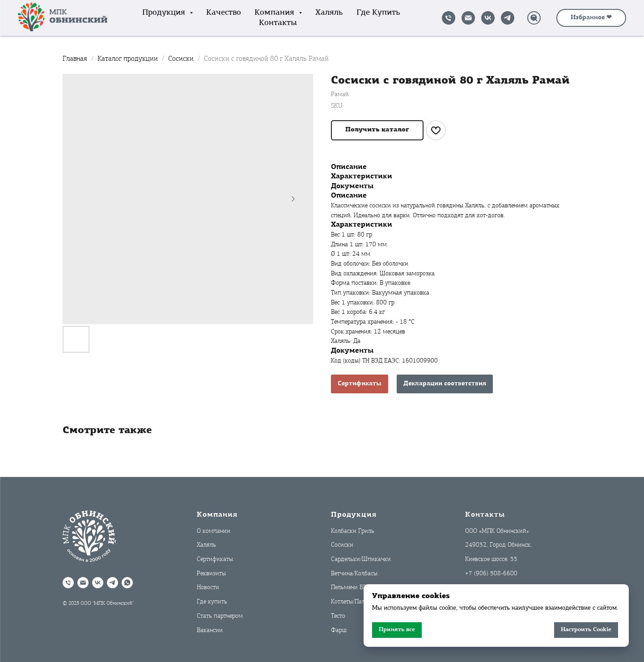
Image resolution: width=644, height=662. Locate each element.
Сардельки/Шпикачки (361, 559)
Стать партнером (220, 616)
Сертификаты (360, 384)
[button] (377, 130)
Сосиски (182, 59)
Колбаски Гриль (353, 531)
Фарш (339, 630)
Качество (224, 13)
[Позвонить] (449, 18)
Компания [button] (275, 13)
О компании (214, 531)
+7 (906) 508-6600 (491, 574)
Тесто (338, 616)
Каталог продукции (129, 59)
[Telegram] (508, 18)
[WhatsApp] (127, 583)
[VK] (488, 18)
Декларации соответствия (445, 384)
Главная (75, 59)
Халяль (329, 13)
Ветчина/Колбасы (354, 574)
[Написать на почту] (468, 18)
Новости (208, 588)
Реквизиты (211, 574)
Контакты (278, 23)
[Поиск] (534, 18)
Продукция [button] (165, 13)
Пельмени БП (349, 588)
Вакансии (210, 630)
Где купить (378, 13)
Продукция (354, 515)
